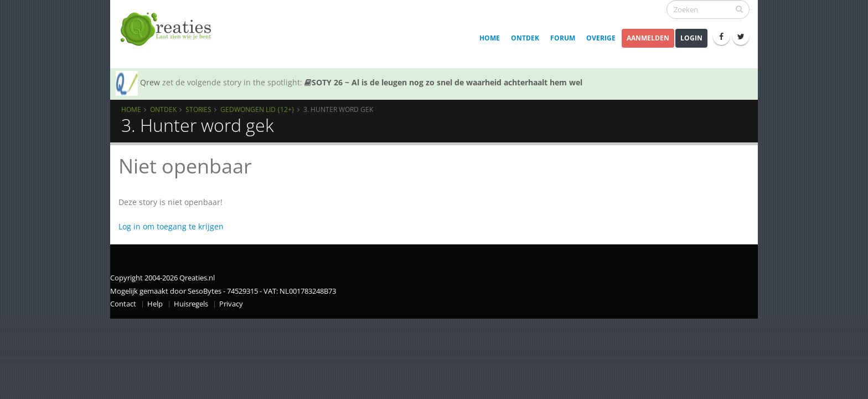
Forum (563, 38)
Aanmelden (648, 38)
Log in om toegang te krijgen (171, 226)
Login (691, 38)
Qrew (150, 82)
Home (490, 38)
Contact (123, 304)
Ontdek (525, 38)
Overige (601, 38)
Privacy (231, 304)
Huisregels (191, 304)
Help (155, 304)
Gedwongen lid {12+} (257, 109)
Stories (198, 109)
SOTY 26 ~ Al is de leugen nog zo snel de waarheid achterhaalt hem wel (443, 82)
